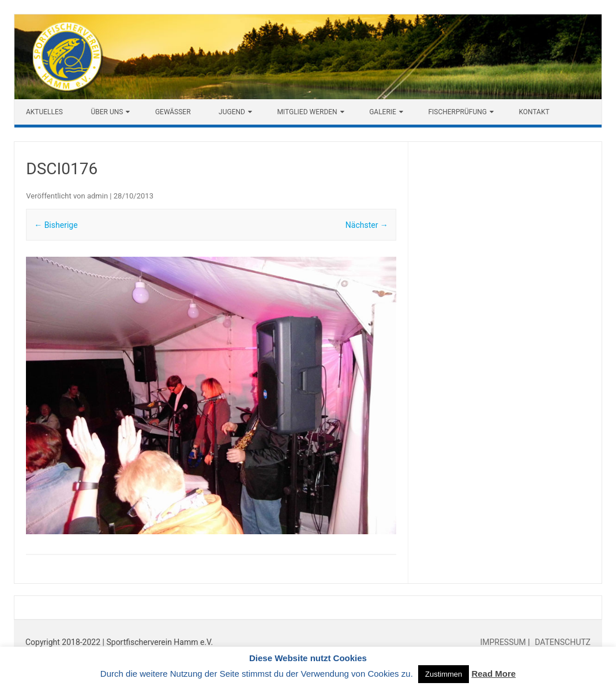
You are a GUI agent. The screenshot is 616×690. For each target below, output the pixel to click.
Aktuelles (44, 112)
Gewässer (173, 112)
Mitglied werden (307, 112)
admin (97, 196)
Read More (493, 674)
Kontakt (534, 112)
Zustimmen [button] (444, 674)
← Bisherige (56, 225)
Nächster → (367, 225)
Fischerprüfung (457, 112)
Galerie (383, 112)
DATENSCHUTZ (562, 642)
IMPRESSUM (504, 642)
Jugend (232, 112)
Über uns (107, 112)
